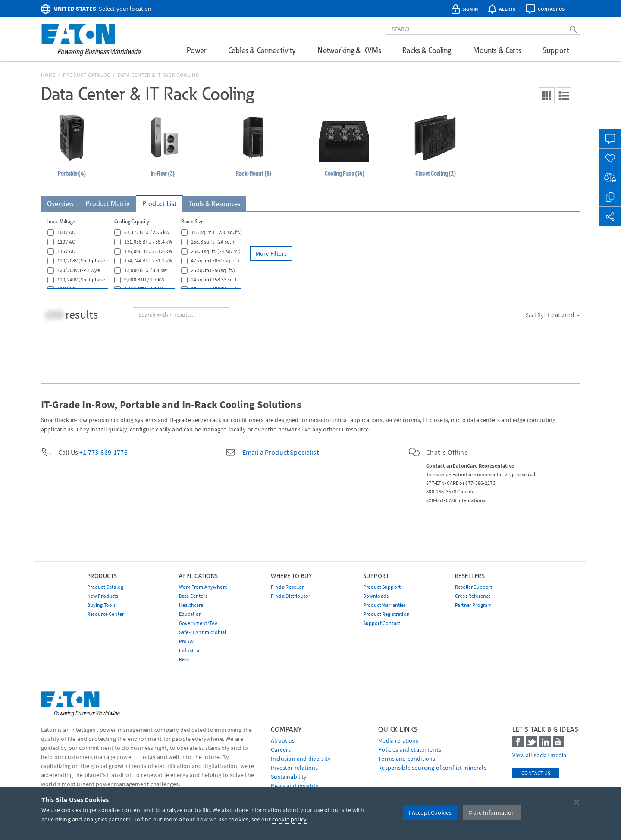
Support (556, 50)
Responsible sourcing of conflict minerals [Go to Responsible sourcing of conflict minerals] (432, 768)
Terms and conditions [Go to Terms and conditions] (407, 759)
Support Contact (382, 623)
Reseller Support (474, 587)
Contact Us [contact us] (536, 773)
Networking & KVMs (349, 50)
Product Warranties (385, 605)
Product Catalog (87, 75)
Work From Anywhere (203, 587)
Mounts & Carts (497, 50)
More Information (492, 812)
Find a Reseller (287, 587)
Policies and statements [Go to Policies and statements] (410, 749)
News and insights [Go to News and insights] (295, 786)
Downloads (376, 596)
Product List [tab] (160, 204)
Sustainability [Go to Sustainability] (289, 777)
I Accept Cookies (430, 812)
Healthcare (191, 605)
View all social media (539, 755)
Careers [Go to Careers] (281, 749)
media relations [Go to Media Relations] (398, 740)
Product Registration (386, 614)
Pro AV (186, 641)
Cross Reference (473, 596)
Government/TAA (198, 623)
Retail (185, 659)
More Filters (271, 253)
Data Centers (193, 596)
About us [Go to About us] (283, 740)
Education (190, 614)
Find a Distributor (290, 596)
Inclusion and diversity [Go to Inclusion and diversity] (301, 759)
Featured (564, 315)
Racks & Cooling (427, 50)
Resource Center (105, 614)
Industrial (190, 650)
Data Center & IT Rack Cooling (158, 75)
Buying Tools (102, 605)
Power (197, 50)
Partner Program (473, 605)
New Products (103, 596)
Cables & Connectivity (262, 50)
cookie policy (289, 819)
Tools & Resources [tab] (215, 204)
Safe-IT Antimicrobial (202, 632)
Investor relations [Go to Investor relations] (294, 768)
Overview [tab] (60, 204)
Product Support (382, 587)
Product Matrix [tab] (108, 204)
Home (48, 75)
